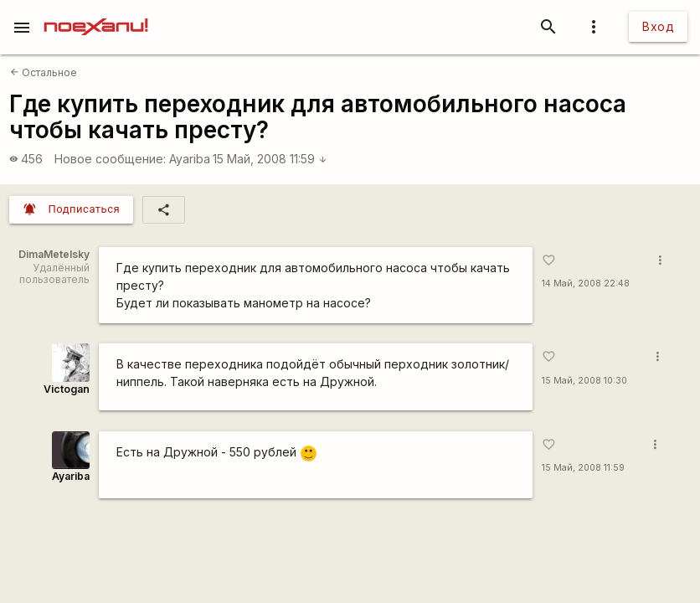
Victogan (67, 389)
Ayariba (190, 159)
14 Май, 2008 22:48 (586, 283)
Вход (658, 26)
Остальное (44, 72)
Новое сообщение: (110, 159)
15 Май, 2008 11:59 (270, 159)
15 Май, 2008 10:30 (584, 381)
